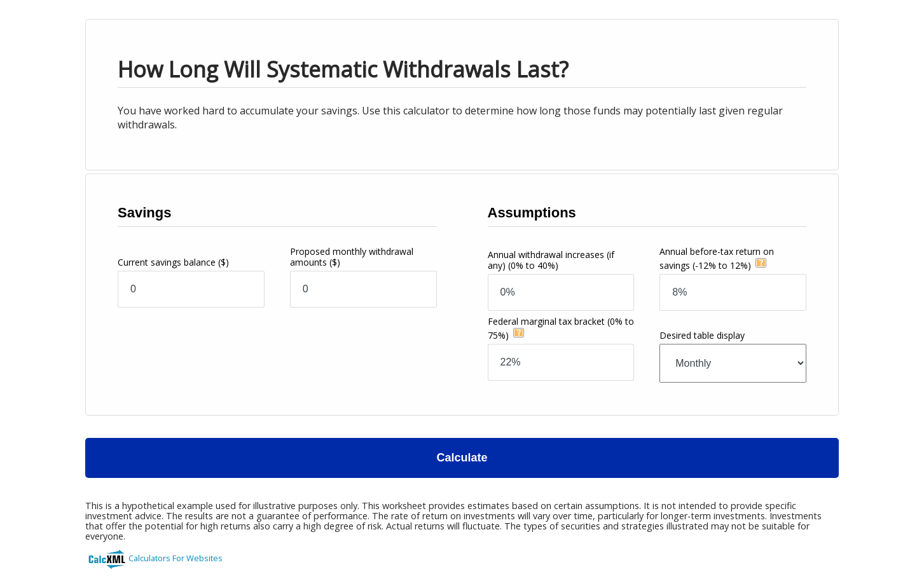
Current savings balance (173, 262)
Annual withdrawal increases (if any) (551, 260)
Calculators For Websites (176, 558)
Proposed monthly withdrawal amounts (352, 257)
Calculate (462, 458)
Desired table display (702, 335)
